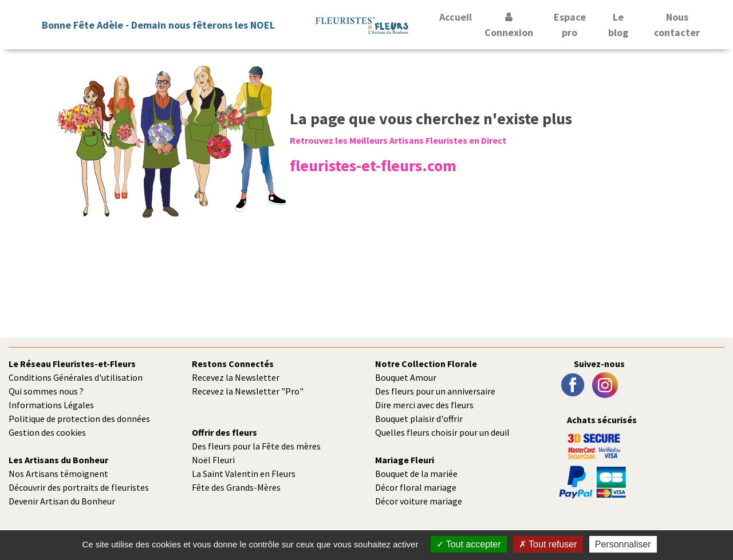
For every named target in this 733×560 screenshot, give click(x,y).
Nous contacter (677, 25)
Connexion (509, 25)
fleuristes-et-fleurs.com (373, 165)
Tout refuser (548, 544)
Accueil (456, 17)
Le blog (618, 25)
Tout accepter (469, 544)
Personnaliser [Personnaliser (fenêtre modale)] (623, 544)
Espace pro (570, 25)
